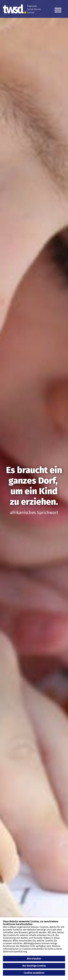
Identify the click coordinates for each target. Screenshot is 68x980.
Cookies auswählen (34, 973)
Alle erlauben (34, 959)
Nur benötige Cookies (34, 966)
